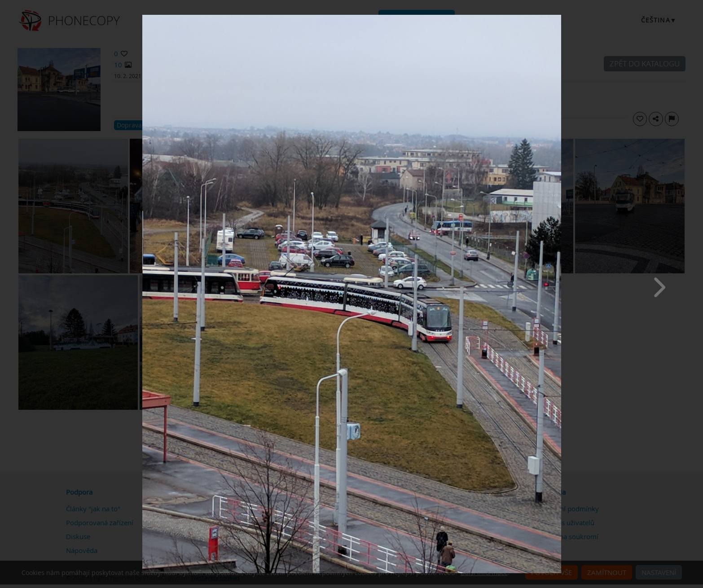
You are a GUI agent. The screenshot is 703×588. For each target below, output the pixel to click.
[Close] (559, 17)
